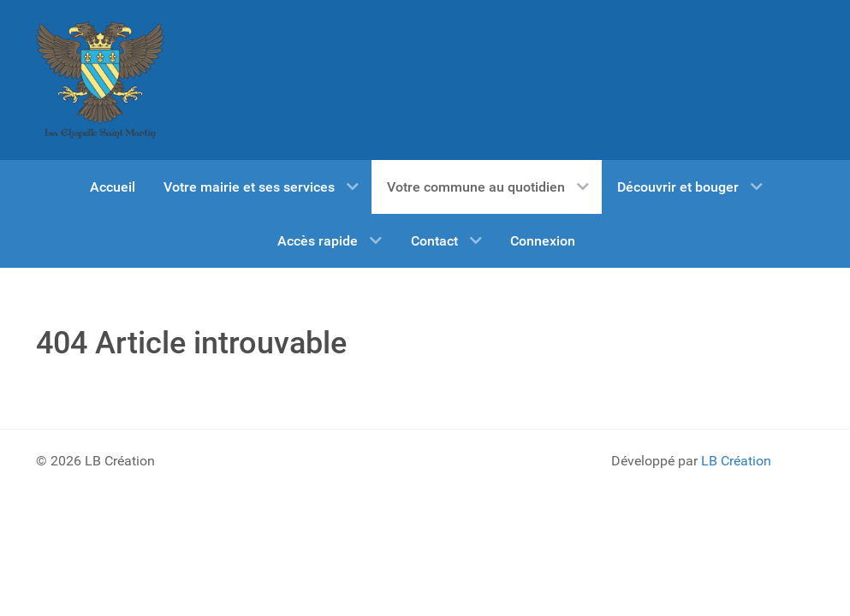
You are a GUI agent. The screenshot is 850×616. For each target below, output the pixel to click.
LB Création (736, 461)
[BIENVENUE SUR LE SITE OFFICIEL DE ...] (100, 80)
